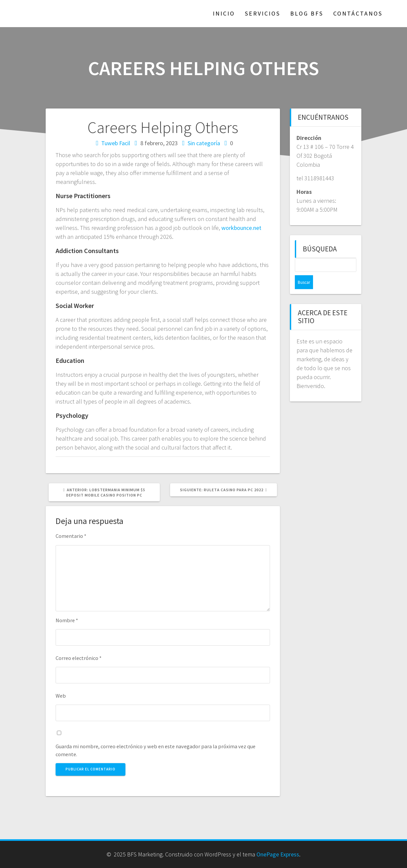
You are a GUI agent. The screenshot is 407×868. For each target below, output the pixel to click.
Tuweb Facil (116, 143)
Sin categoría (204, 143)
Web (61, 696)
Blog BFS (307, 13)
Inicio (224, 13)
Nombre (67, 620)
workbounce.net (241, 228)
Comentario (71, 536)
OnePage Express (278, 854)
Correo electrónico (79, 658)
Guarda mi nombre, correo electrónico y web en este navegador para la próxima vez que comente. (156, 750)
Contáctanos (358, 13)
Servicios (263, 13)
